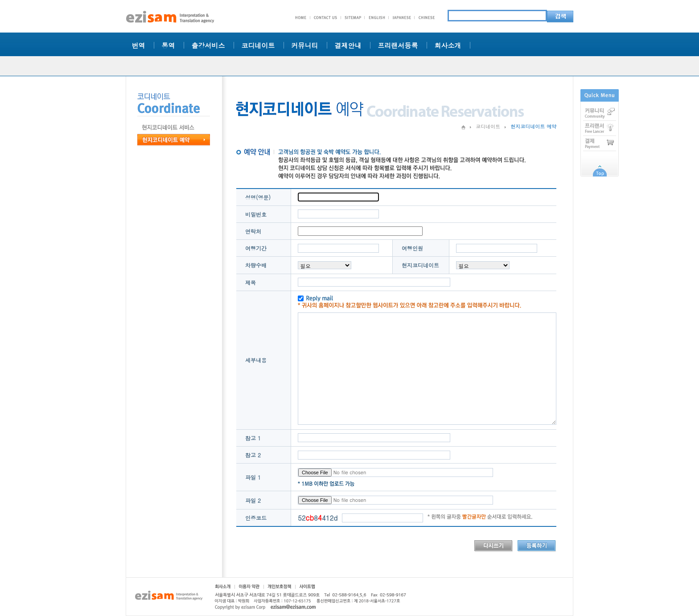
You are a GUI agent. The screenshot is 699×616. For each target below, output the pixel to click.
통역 (169, 45)
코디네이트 (258, 45)
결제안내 (348, 45)
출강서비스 (208, 45)
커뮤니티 (305, 45)
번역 (139, 45)
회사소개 (448, 45)
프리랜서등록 (398, 45)
